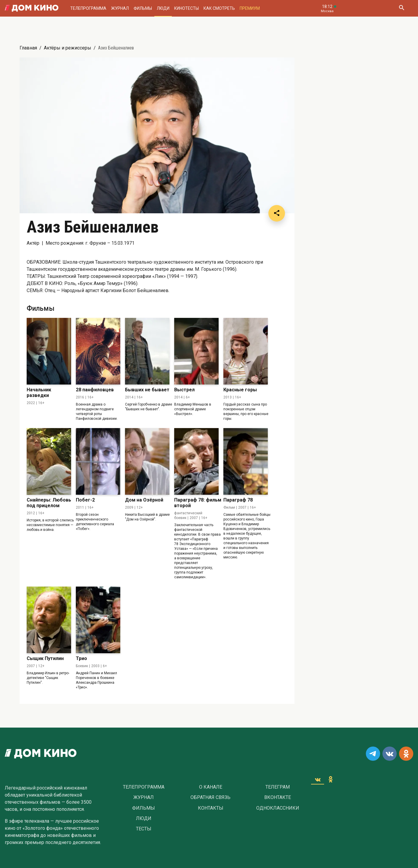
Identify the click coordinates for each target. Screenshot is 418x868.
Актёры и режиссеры (68, 48)
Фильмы (143, 8)
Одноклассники (278, 808)
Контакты (211, 808)
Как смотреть (219, 8)
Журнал (120, 8)
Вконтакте (278, 797)
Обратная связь (210, 797)
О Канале (211, 787)
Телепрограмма (88, 8)
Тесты (144, 829)
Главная (28, 48)
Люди (163, 8)
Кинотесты (186, 8)
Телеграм (278, 787)
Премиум (250, 8)
